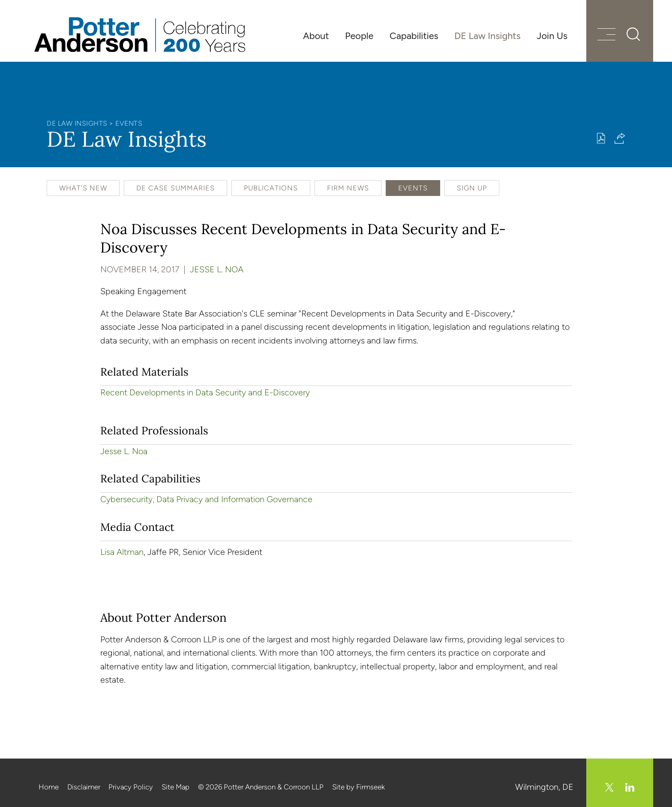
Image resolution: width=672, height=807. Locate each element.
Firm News (348, 188)
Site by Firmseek (358, 787)
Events (129, 123)
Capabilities (414, 36)
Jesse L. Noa (217, 269)
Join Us (552, 36)
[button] (620, 138)
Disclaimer (84, 787)
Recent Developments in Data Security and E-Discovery (205, 392)
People (359, 36)
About (316, 36)
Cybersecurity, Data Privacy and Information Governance (206, 499)
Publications (271, 188)
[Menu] (606, 35)
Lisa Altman (122, 552)
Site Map (175, 787)
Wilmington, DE (544, 787)
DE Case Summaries (175, 188)
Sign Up (472, 188)
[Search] (633, 34)
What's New (83, 188)
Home (49, 787)
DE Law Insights (487, 36)
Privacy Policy (131, 787)
